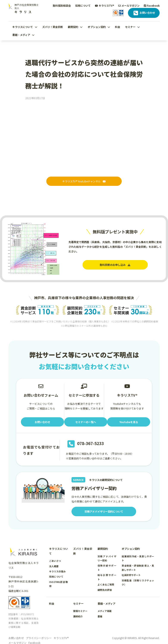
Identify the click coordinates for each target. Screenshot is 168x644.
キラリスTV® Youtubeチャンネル (84, 181)
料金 (118, 27)
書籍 (100, 616)
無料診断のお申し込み (115, 265)
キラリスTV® (105, 5)
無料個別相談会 (62, 5)
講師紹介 (78, 616)
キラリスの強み (57, 571)
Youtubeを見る (129, 422)
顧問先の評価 (105, 590)
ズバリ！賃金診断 (53, 27)
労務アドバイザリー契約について (104, 511)
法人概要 (54, 566)
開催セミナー (80, 611)
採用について (83, 5)
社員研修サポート (131, 575)
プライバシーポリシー (39, 638)
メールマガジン (129, 5)
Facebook (152, 5)
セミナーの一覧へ (86, 422)
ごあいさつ (55, 561)
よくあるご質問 (106, 584)
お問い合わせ (144, 13)
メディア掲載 (105, 611)
